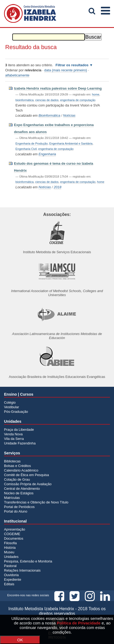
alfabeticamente (17, 75)
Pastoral (10, 566)
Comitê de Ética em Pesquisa (26, 475)
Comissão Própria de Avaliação (28, 484)
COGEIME (12, 534)
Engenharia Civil (26, 149)
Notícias (69, 115)
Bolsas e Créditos (17, 466)
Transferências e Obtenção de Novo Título (36, 502)
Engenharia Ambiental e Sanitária (71, 143)
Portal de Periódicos (19, 507)
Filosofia (10, 543)
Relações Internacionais (22, 570)
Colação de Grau (17, 479)
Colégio (10, 402)
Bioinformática (49, 115)
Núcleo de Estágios (19, 493)
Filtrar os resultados (72, 65)
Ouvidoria (11, 575)
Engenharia (47, 154)
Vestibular (12, 407)
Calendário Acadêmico (21, 470)
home (96, 94)
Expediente (13, 579)
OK (20, 640)
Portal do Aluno (16, 511)
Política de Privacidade (79, 623)
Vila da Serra (14, 439)
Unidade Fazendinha (20, 443)
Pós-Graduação (16, 412)
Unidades (11, 557)
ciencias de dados (47, 100)
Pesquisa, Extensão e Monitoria (28, 561)
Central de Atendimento (22, 489)
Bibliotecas (12, 461)
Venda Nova (13, 434)
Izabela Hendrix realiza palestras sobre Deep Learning (58, 88)
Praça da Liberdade (19, 430)
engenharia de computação (78, 100)
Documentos (14, 538)
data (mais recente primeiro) (66, 70)
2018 (58, 187)
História (10, 548)
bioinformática (25, 100)
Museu (9, 552)
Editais (9, 584)
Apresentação (15, 529)
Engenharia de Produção (32, 143)
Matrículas (12, 498)
